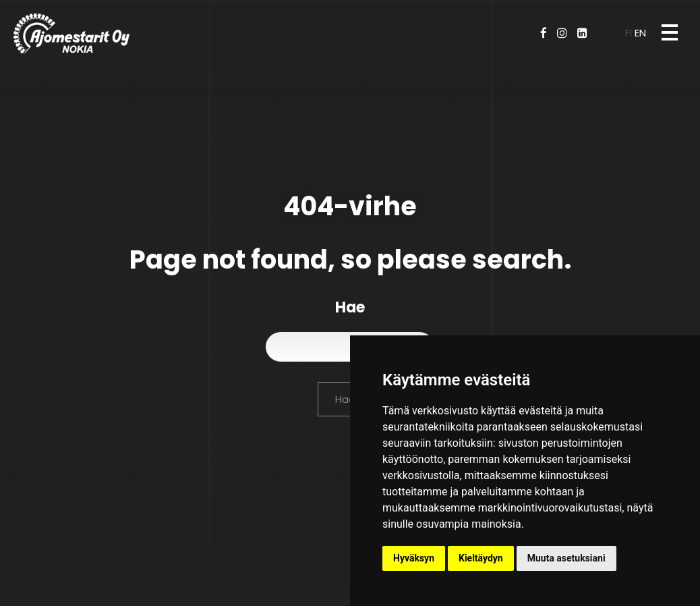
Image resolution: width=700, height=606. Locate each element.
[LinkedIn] (582, 33)
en (640, 33)
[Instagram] (562, 33)
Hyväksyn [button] (414, 558)
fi (630, 33)
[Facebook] (544, 33)
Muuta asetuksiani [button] (566, 558)
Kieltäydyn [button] (481, 558)
